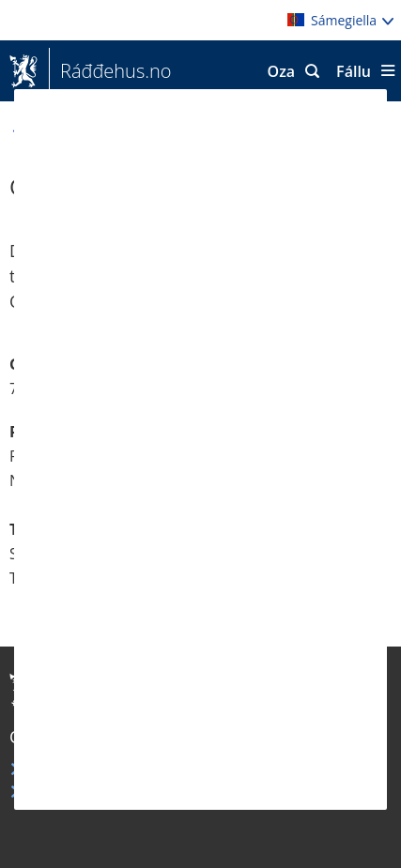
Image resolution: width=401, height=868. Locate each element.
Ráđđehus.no (110, 71)
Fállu (354, 71)
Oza (282, 71)
